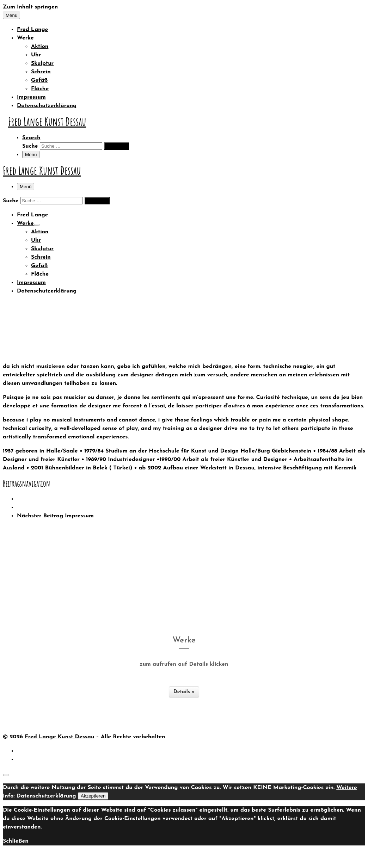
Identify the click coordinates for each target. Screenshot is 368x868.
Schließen (16, 841)
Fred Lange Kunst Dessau (59, 737)
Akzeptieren (93, 796)
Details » (184, 692)
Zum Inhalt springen (30, 7)
